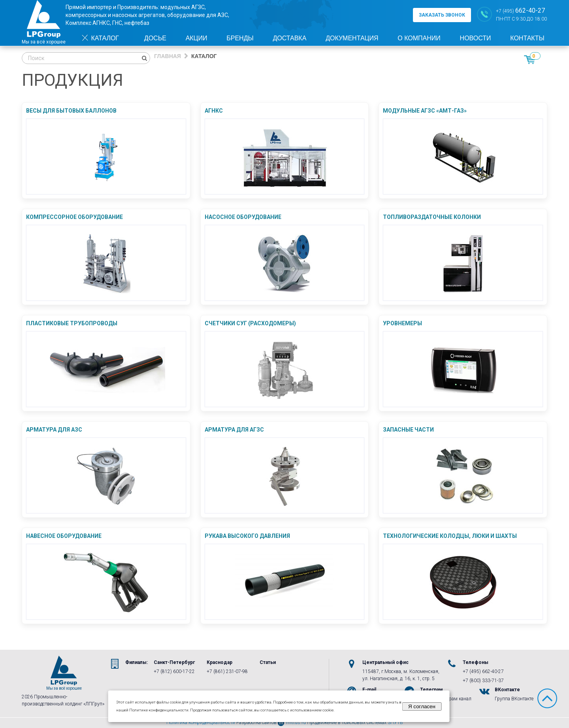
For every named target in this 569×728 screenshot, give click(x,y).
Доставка (289, 38)
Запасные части (408, 430)
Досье (155, 38)
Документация (352, 38)
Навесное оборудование (64, 536)
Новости (476, 38)
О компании (419, 38)
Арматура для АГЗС (234, 430)
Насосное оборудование (243, 217)
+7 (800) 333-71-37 (483, 681)
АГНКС (214, 111)
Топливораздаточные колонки (432, 217)
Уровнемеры (402, 323)
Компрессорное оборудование (74, 217)
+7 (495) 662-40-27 (483, 671)
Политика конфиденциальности (201, 722)
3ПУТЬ (395, 722)
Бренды (240, 38)
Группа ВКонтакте (514, 699)
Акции (197, 38)
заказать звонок (442, 15)
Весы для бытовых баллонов (71, 111)
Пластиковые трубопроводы (72, 323)
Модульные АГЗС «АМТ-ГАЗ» (425, 111)
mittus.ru (292, 722)
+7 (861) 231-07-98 (227, 671)
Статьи (268, 662)
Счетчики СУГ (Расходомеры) (250, 323)
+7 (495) (520, 10)
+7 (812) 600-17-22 (174, 671)
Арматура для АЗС (54, 430)
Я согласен (422, 706)
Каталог (100, 38)
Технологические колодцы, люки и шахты (450, 536)
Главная (168, 56)
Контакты (527, 38)
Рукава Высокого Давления (247, 536)
